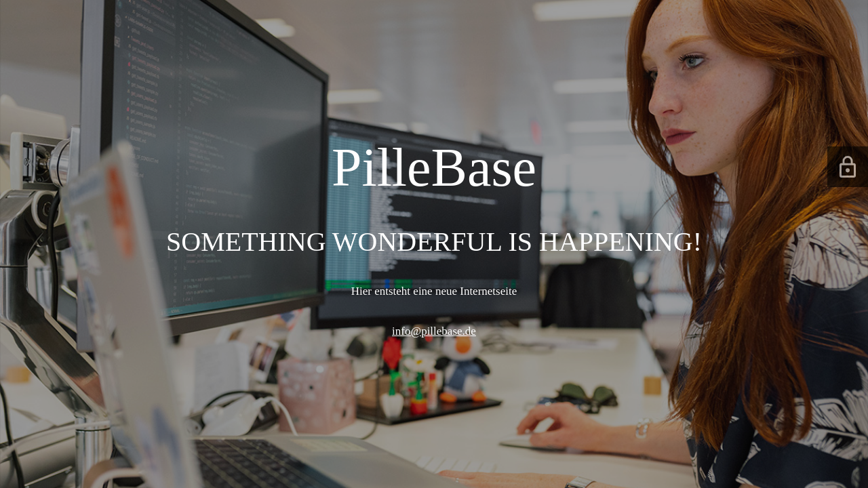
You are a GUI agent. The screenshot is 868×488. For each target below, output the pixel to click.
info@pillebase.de (434, 331)
